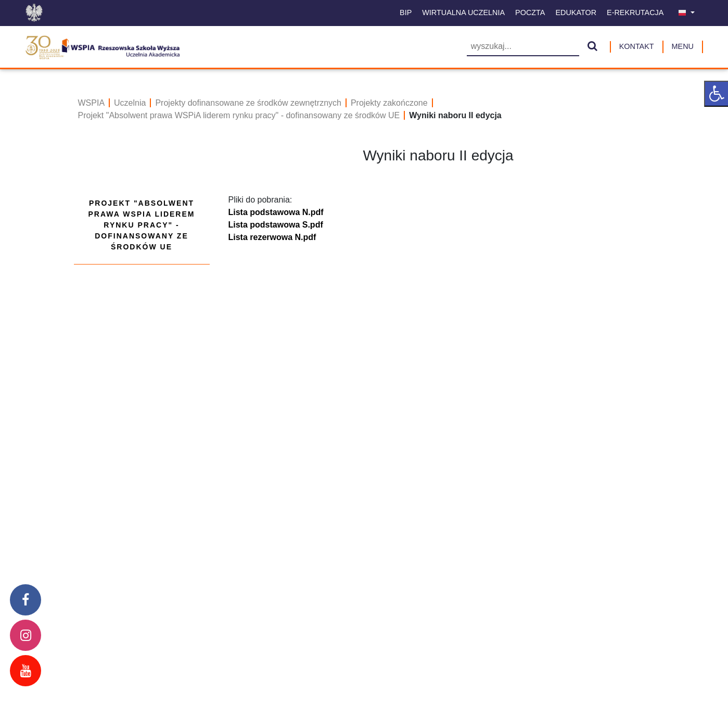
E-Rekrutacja (635, 12)
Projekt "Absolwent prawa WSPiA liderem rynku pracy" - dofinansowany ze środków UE (239, 115)
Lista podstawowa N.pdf (276, 212)
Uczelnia (130, 103)
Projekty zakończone (389, 103)
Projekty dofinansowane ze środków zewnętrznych (248, 103)
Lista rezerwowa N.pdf (272, 237)
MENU (683, 46)
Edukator (576, 12)
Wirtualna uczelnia (463, 12)
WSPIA (92, 103)
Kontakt (637, 46)
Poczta (530, 12)
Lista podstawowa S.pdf (276, 225)
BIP (406, 12)
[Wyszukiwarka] (523, 47)
